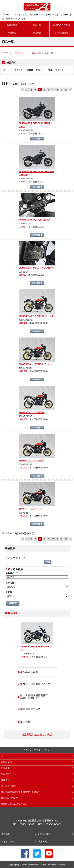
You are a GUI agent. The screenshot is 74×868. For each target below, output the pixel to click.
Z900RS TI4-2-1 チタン (30, 509)
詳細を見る (37, 139)
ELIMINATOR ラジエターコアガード (37, 268)
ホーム (4, 756)
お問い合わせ (62, 33)
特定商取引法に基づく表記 (37, 734)
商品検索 (37, 53)
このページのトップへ (36, 750)
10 (66, 90)
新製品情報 (12, 25)
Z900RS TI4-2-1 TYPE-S (31, 461)
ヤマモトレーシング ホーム (15, 53)
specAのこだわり (62, 25)
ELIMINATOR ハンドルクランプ (34, 220)
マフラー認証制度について (37, 684)
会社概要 (37, 33)
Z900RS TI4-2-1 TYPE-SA (32, 412)
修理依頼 (12, 33)
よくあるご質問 (37, 672)
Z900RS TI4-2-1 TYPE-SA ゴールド (36, 316)
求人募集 (37, 722)
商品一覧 (37, 25)
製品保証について (37, 709)
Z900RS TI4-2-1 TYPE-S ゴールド (35, 364)
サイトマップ (8, 842)
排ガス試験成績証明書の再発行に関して (37, 697)
